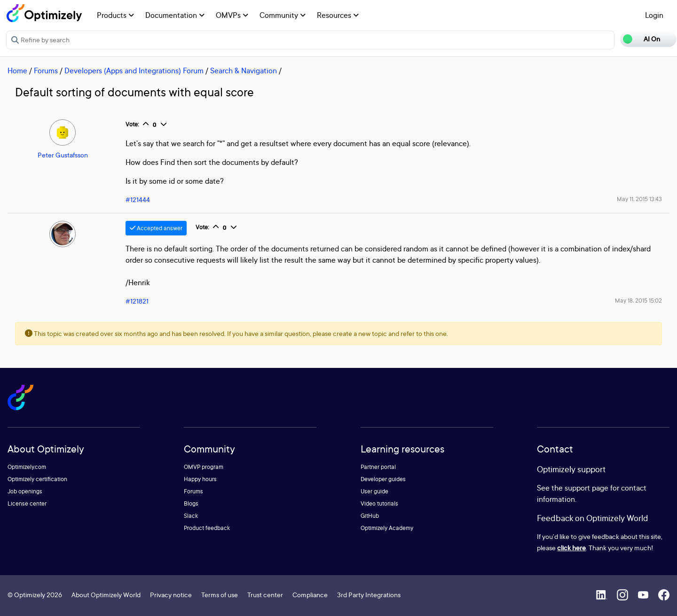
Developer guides (383, 479)
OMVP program (204, 467)
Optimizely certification (37, 479)
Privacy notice (171, 595)
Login (654, 15)
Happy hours (200, 479)
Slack (191, 516)
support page (586, 488)
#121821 (137, 301)
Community (283, 15)
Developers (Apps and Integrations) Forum (134, 70)
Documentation (175, 15)
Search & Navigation (244, 70)
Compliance (310, 595)
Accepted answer (156, 228)
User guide (374, 491)
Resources (338, 15)
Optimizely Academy (387, 528)
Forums (46, 70)
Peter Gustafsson (63, 155)
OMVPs (232, 15)
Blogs (191, 503)
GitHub (370, 516)
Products (115, 15)
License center (27, 503)
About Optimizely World (106, 595)
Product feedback (207, 528)
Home (17, 70)
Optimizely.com (27, 467)
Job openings (25, 491)
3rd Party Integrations (369, 595)
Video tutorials (379, 503)
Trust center (265, 595)
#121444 (138, 199)
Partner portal (378, 467)
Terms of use (220, 595)
